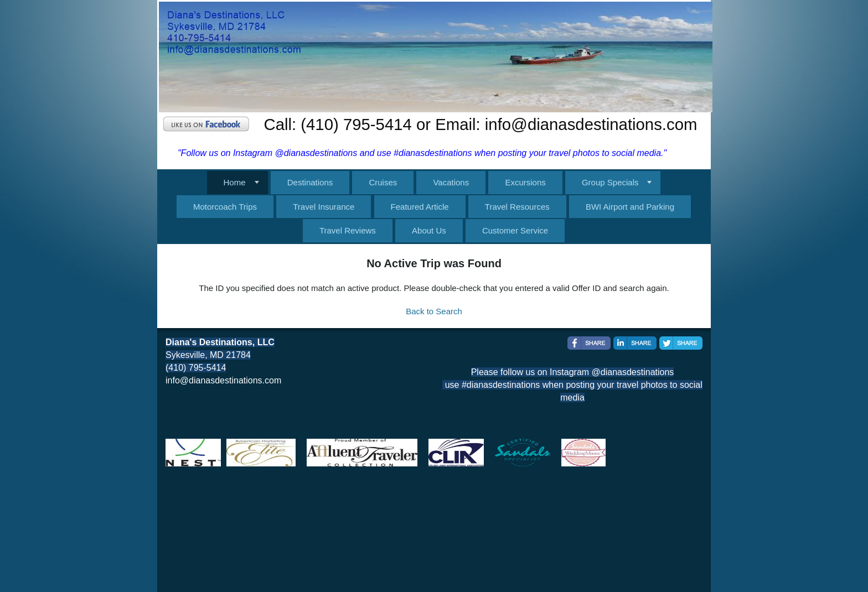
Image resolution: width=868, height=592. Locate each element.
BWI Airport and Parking (630, 207)
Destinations (310, 182)
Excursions (525, 182)
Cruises (383, 182)
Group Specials (610, 182)
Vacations (451, 182)
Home (235, 182)
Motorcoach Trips (225, 207)
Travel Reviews (348, 230)
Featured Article (420, 207)
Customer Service (515, 230)
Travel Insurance (324, 207)
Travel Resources (517, 207)
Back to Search (434, 311)
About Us (429, 230)
